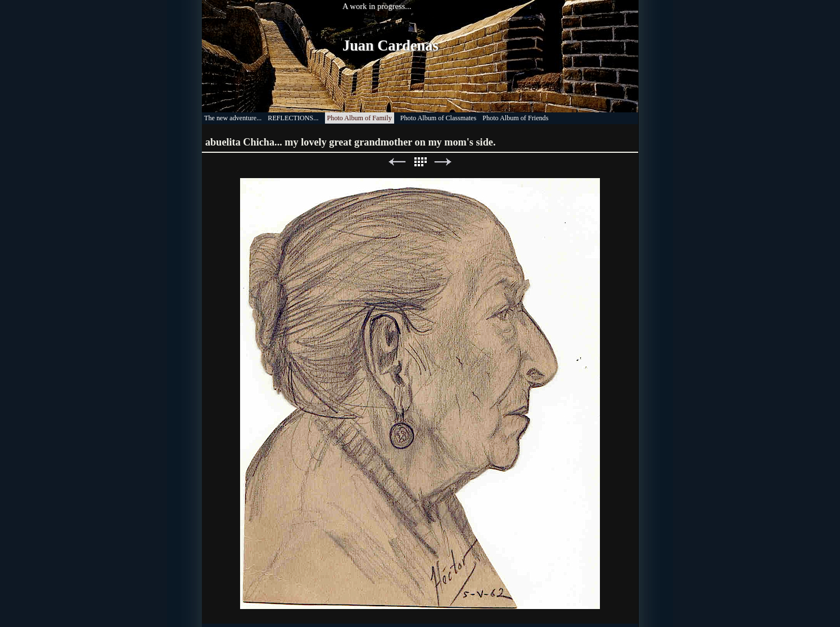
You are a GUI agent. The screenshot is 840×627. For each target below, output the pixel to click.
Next (443, 162)
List (420, 162)
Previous (397, 162)
